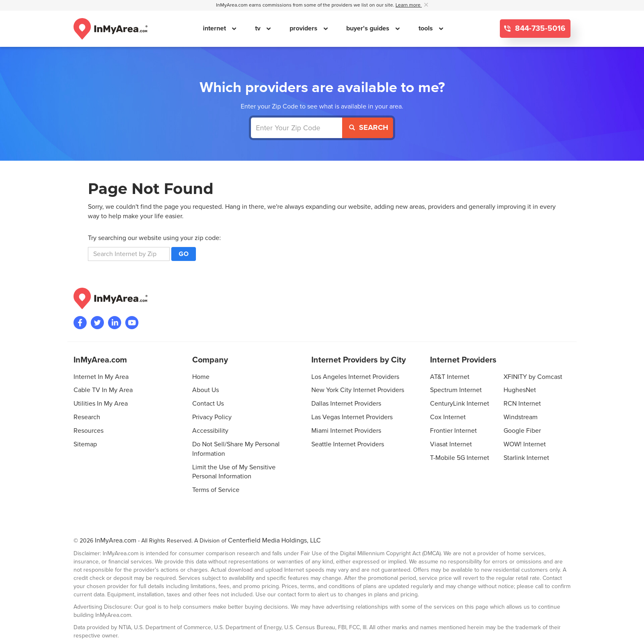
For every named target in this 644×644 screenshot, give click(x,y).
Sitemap (85, 444)
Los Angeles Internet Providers (355, 377)
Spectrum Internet (456, 390)
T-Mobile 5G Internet (460, 458)
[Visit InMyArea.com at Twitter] (97, 323)
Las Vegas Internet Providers (352, 417)
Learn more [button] (409, 5)
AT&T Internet (450, 377)
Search (369, 127)
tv (259, 28)
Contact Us (208, 404)
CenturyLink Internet (460, 404)
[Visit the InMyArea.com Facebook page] (80, 323)
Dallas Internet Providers (346, 404)
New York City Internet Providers (358, 390)
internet (215, 28)
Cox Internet (448, 417)
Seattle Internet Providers (348, 444)
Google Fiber (522, 431)
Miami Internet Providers (346, 431)
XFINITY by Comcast (533, 377)
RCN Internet (522, 404)
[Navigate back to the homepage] (110, 29)
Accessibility (210, 431)
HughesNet (520, 390)
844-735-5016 (539, 29)
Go (184, 254)
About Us (206, 390)
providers (304, 28)
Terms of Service (216, 490)
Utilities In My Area (101, 404)
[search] (129, 254)
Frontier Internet (453, 431)
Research (87, 417)
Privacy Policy (212, 417)
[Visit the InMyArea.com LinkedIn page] (115, 323)
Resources (89, 431)
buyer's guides (369, 28)
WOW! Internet (525, 444)
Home (201, 377)
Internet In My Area (101, 377)
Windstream (521, 417)
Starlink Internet (526, 458)
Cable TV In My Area (103, 390)
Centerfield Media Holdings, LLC (274, 540)
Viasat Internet (451, 444)
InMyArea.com (116, 540)
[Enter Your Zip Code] (297, 128)
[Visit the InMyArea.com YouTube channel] (132, 323)
